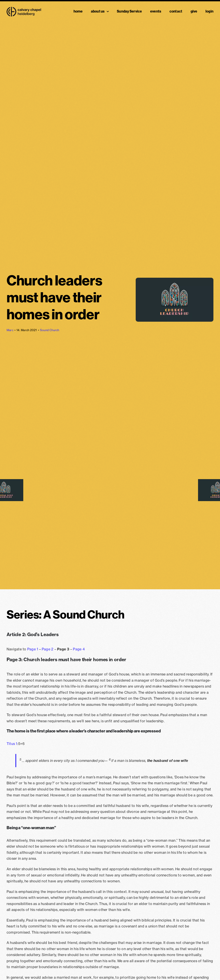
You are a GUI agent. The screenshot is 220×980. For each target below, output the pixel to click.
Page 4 (79, 649)
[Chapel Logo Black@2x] (24, 9)
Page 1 (33, 649)
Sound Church (50, 330)
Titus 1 (12, 744)
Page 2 (48, 649)
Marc (10, 330)
